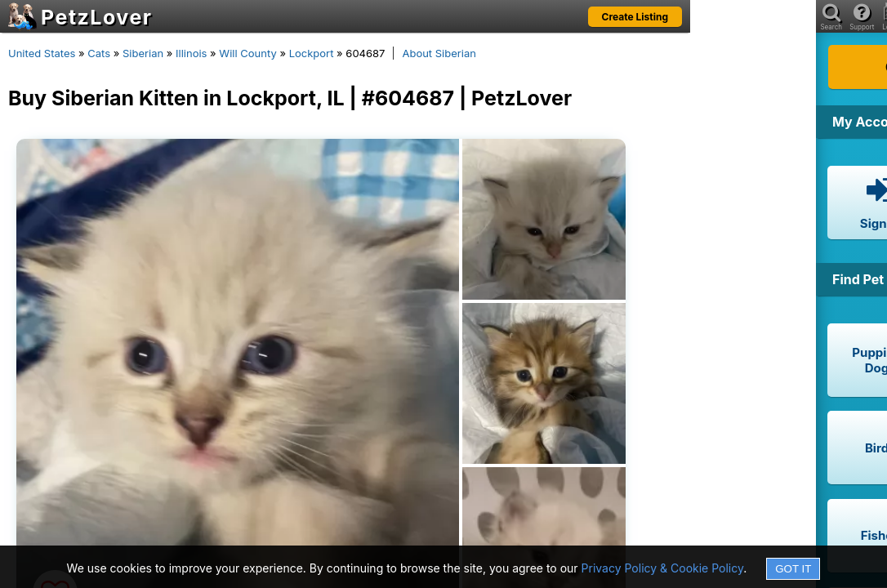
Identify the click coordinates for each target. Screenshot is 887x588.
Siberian (143, 53)
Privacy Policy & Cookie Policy (663, 568)
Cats (99, 53)
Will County (247, 53)
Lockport (312, 53)
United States (42, 53)
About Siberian (439, 53)
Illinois (191, 53)
